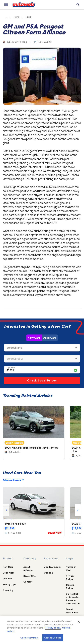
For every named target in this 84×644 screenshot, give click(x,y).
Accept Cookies (53, 638)
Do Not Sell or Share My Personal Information (73, 599)
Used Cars (50, 338)
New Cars (34, 338)
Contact (28, 582)
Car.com (49, 573)
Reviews (7, 579)
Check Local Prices (42, 380)
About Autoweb (28, 568)
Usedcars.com (52, 567)
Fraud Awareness (72, 611)
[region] (42, 630)
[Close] (79, 622)
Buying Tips (9, 584)
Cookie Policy (70, 586)
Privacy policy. (53, 628)
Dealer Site (30, 576)
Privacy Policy (70, 577)
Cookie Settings (29, 638)
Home (16, 17)
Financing (8, 590)
